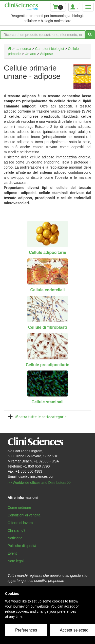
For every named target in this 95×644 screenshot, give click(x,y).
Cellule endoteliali (47, 290)
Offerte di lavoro (20, 523)
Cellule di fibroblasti (48, 327)
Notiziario (15, 538)
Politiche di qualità (22, 546)
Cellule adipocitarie (48, 252)
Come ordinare (19, 508)
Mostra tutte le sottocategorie (41, 417)
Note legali (16, 561)
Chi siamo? (16, 530)
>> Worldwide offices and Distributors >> (40, 483)
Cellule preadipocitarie (48, 365)
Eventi (13, 553)
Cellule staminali (47, 402)
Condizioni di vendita (24, 515)
